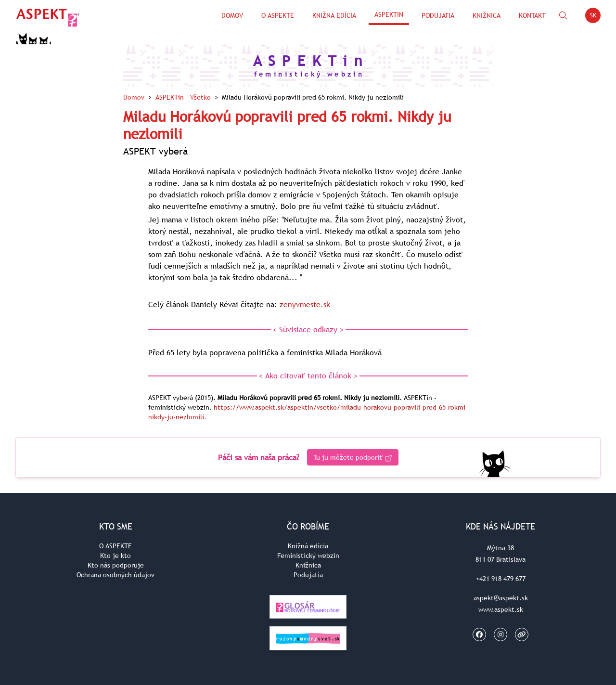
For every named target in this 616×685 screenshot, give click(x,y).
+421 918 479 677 (501, 579)
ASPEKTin (389, 14)
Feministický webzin (308, 556)
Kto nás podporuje (116, 565)
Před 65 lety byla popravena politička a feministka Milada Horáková (265, 352)
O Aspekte (278, 15)
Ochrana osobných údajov (115, 575)
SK (596, 17)
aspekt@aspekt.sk (501, 598)
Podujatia (438, 15)
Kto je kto (115, 556)
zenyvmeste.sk (305, 304)
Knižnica (487, 15)
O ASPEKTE (115, 546)
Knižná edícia (334, 15)
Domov (232, 15)
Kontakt (532, 15)
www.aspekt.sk (501, 609)
